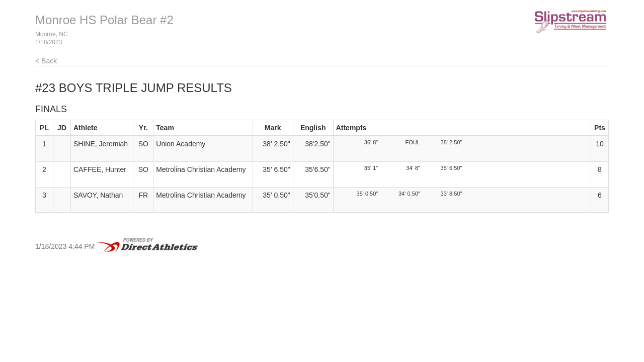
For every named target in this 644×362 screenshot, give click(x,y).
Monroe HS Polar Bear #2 (104, 20)
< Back (46, 61)
